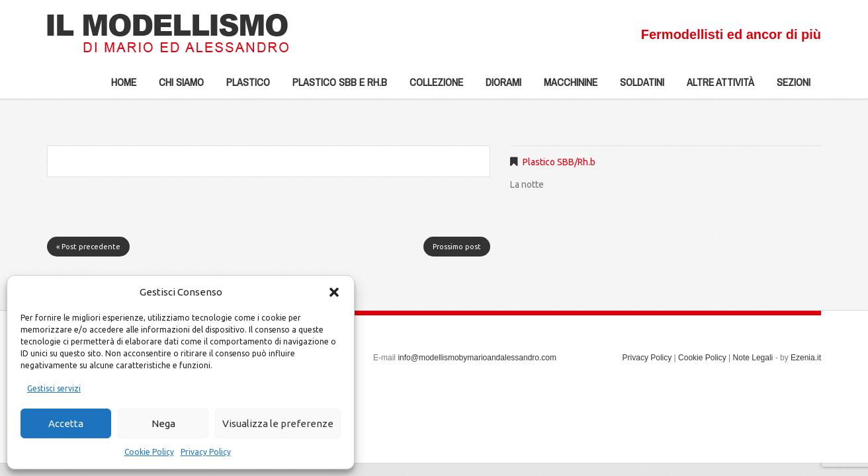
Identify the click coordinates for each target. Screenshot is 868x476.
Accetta (66, 423)
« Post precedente (88, 247)
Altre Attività (715, 87)
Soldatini (637, 87)
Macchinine (565, 87)
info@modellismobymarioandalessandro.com (477, 358)
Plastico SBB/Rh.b (559, 162)
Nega (163, 423)
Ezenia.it (806, 358)
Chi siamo (176, 87)
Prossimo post (457, 247)
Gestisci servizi (54, 388)
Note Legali (753, 358)
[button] (334, 292)
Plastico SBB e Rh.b (334, 87)
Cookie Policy (149, 452)
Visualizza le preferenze (278, 423)
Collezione (431, 87)
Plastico (243, 87)
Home (124, 82)
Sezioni (788, 87)
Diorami (498, 87)
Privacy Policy (206, 452)
